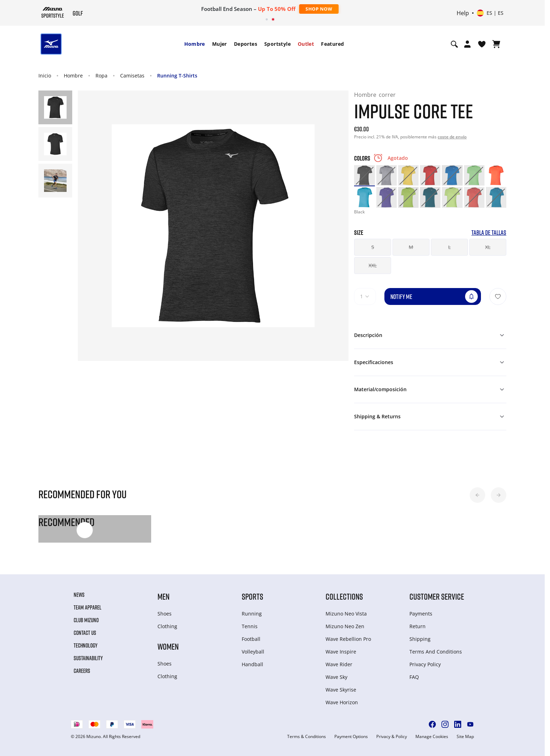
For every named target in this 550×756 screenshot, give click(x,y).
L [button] (449, 247)
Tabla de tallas (489, 233)
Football (251, 639)
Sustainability (88, 658)
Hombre (195, 44)
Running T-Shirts (177, 76)
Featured (332, 44)
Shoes (165, 614)
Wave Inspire (341, 652)
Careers (82, 671)
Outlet (306, 44)
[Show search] (454, 44)
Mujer (220, 44)
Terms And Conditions (436, 652)
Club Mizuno (86, 620)
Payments (421, 614)
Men (163, 596)
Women (168, 646)
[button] (477, 495)
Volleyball (253, 652)
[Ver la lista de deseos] (482, 44)
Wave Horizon (342, 702)
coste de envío (452, 137)
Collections (344, 596)
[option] (364, 175)
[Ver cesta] (496, 44)
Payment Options (351, 737)
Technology (86, 645)
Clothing (167, 626)
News (79, 595)
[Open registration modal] (467, 44)
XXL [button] (373, 265)
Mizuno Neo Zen (345, 626)
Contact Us (85, 633)
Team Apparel (88, 607)
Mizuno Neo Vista (346, 614)
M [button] (411, 247)
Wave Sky (336, 677)
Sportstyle (277, 44)
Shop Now (319, 9)
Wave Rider (339, 664)
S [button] (373, 247)
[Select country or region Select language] (490, 13)
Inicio (45, 76)
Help (463, 13)
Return (418, 626)
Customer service (437, 596)
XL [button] (488, 247)
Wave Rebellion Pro (348, 639)
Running (252, 614)
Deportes (246, 44)
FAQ (414, 677)
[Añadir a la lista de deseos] (498, 296)
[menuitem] (195, 44)
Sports (252, 596)
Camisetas (132, 76)
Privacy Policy (425, 664)
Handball (252, 664)
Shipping (420, 639)
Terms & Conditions (307, 737)
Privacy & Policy (392, 737)
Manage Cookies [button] (432, 737)
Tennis (250, 626)
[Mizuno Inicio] (53, 12)
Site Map (465, 737)
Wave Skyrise (341, 690)
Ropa (101, 76)
